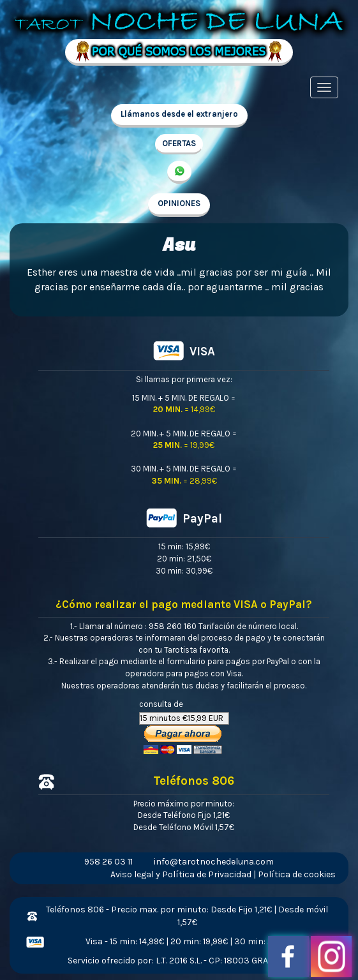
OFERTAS (179, 143)
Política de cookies (297, 874)
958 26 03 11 (108, 862)
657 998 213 (179, 172)
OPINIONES (179, 203)
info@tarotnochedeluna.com (214, 862)
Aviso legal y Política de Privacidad (181, 874)
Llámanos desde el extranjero (179, 114)
